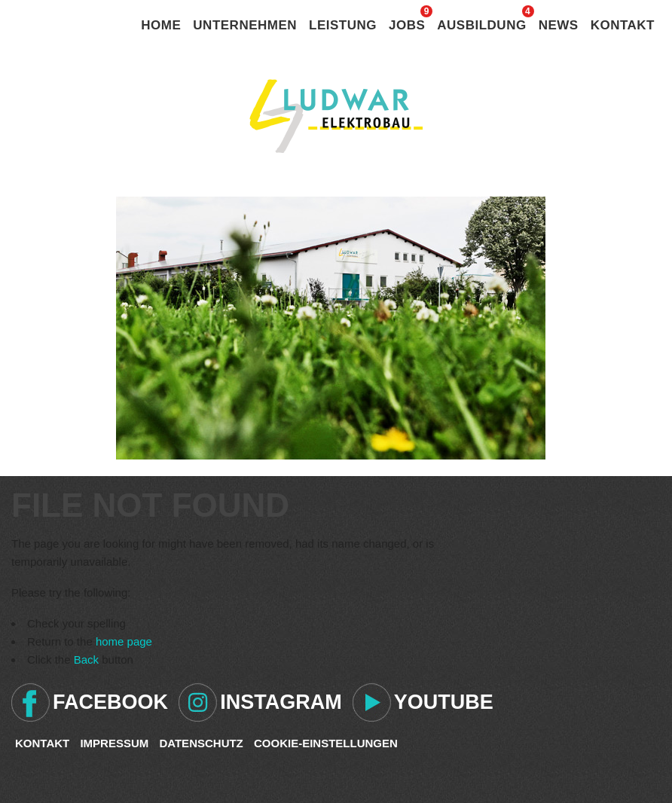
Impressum (114, 743)
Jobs (407, 25)
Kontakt (623, 25)
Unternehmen (245, 25)
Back (86, 659)
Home (161, 25)
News (559, 25)
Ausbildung (481, 25)
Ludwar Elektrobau (336, 116)
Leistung (343, 25)
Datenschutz (201, 743)
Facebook (110, 702)
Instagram (281, 702)
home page (124, 641)
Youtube (444, 702)
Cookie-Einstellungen (326, 743)
